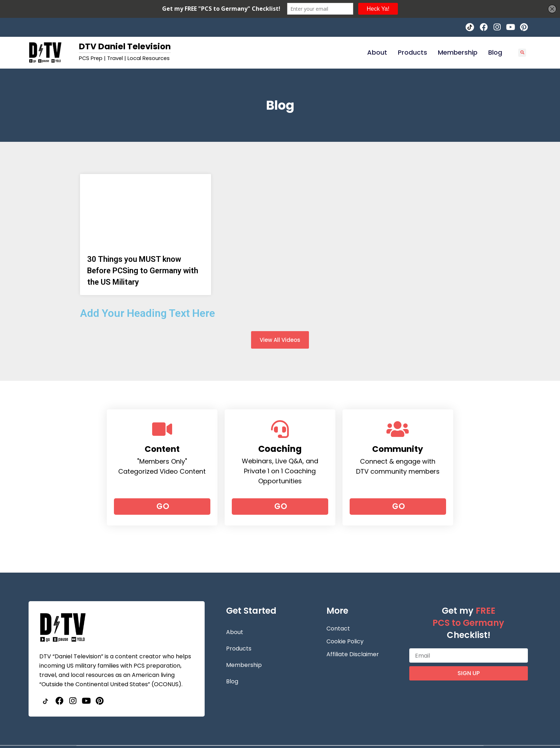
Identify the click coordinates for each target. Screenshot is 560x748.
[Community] (398, 429)
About (377, 52)
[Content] (162, 429)
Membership (458, 52)
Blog (495, 52)
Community (398, 449)
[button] (522, 53)
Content (162, 449)
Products (412, 52)
